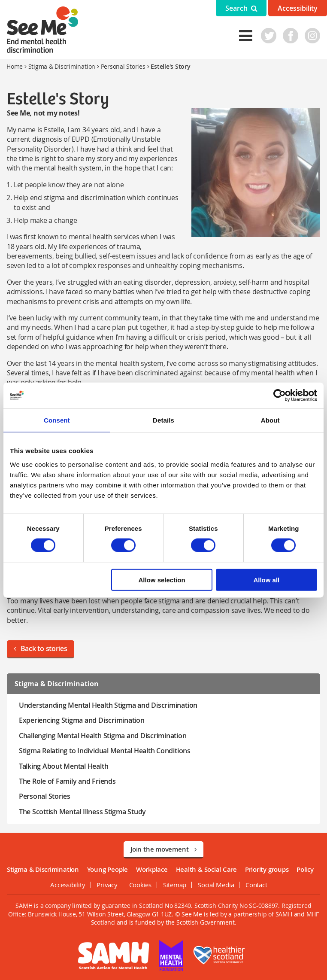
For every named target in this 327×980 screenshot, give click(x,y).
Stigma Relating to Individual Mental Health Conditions (104, 751)
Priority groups (267, 869)
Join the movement (163, 849)
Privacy (107, 885)
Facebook (291, 36)
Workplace (152, 869)
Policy (305, 869)
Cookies (140, 885)
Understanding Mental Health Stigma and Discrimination (108, 705)
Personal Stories (123, 66)
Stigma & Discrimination (62, 66)
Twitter (269, 36)
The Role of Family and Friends (67, 781)
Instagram (313, 36)
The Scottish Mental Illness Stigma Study (82, 812)
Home (15, 66)
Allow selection (162, 580)
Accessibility (298, 8)
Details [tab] (163, 420)
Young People (107, 869)
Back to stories (40, 648)
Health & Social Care (207, 869)
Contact (256, 885)
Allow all (266, 580)
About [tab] (270, 420)
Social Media (216, 885)
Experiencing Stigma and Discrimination (81, 720)
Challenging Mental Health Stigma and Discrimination (102, 736)
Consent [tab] (57, 420)
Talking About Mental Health (63, 766)
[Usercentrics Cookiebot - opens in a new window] (280, 396)
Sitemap (175, 885)
